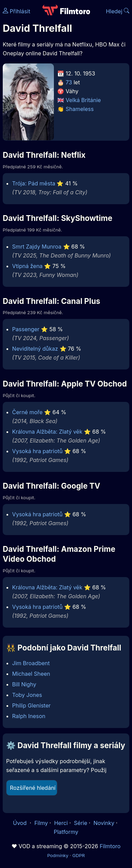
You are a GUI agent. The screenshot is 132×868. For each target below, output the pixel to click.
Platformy (66, 832)
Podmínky (58, 855)
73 (69, 82)
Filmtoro (110, 846)
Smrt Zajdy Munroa (37, 247)
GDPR (79, 855)
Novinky (104, 823)
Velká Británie (83, 100)
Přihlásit (17, 11)
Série (81, 823)
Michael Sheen (31, 674)
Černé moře (27, 412)
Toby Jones (27, 695)
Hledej (118, 11)
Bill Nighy (24, 684)
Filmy (41, 823)
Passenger (26, 329)
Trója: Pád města (34, 183)
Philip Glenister (32, 705)
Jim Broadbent (31, 663)
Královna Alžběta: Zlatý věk (47, 432)
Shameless (80, 109)
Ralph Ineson (29, 716)
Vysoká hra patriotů (38, 451)
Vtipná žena (27, 266)
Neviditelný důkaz (35, 349)
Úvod (20, 823)
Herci (61, 823)
